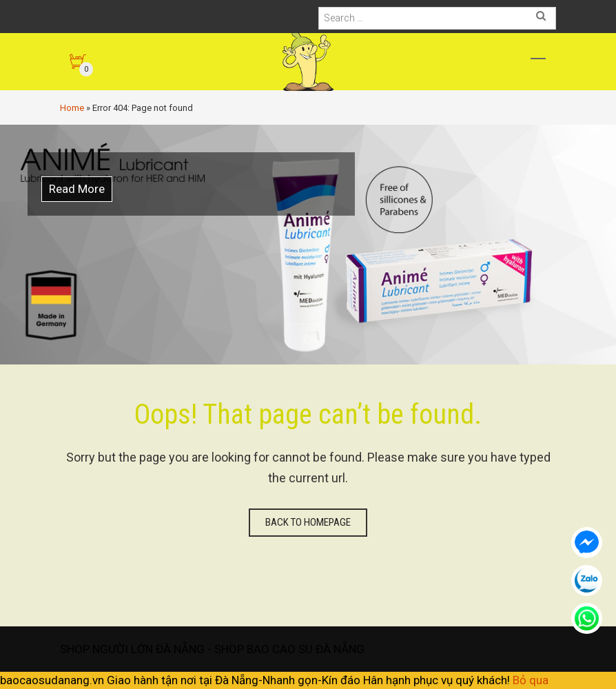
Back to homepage (308, 522)
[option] (308, 245)
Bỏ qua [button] (531, 680)
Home (72, 108)
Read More (77, 189)
